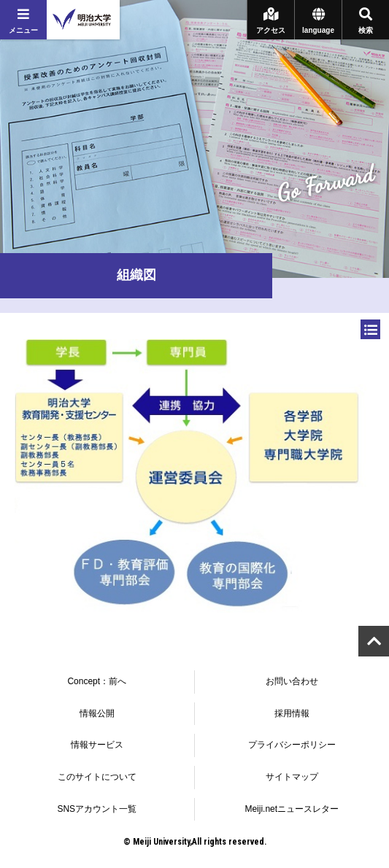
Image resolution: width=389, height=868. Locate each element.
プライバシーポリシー (292, 745)
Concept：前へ (97, 681)
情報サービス (97, 745)
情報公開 (97, 713)
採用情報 (292, 713)
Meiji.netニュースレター (292, 809)
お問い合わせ (292, 681)
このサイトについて (97, 777)
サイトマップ (292, 777)
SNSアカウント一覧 (97, 809)
